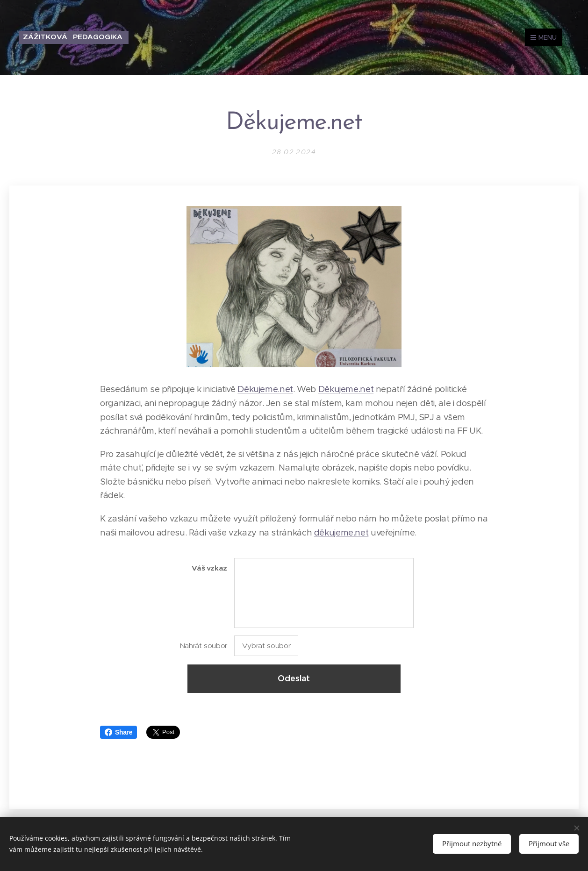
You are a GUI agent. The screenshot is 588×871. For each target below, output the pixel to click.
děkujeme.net (341, 532)
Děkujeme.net (265, 389)
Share (118, 732)
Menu (544, 37)
